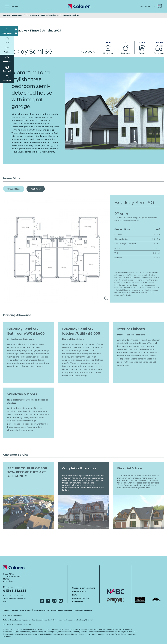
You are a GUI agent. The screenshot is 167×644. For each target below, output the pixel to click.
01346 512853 (15, 590)
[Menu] (12, 6)
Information (7, 31)
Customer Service (81, 598)
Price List (7, 69)
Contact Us (77, 602)
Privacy (15, 610)
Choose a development (83, 588)
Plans (7, 40)
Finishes (7, 50)
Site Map (7, 78)
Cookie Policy (26, 610)
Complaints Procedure (83, 610)
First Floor (36, 193)
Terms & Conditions (41, 610)
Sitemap (7, 610)
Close (16, 31)
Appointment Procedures (61, 610)
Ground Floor (14, 193)
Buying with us (79, 591)
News (75, 595)
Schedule (7, 59)
